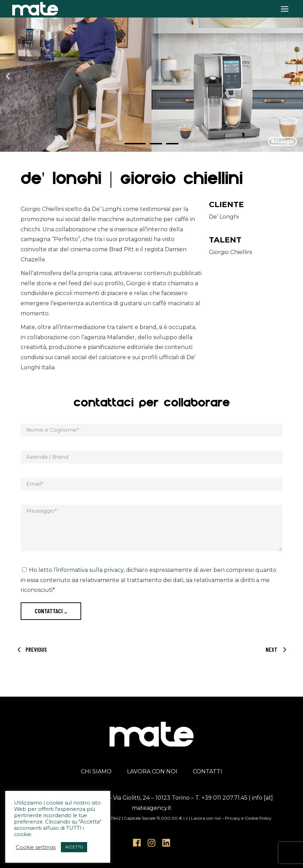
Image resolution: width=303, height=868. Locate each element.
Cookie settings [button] (36, 847)
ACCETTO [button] (74, 847)
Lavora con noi (206, 818)
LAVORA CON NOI (152, 771)
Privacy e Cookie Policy (248, 818)
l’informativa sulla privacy (89, 570)
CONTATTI (207, 771)
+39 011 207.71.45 (224, 798)
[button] (8, 76)
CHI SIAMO (96, 771)
